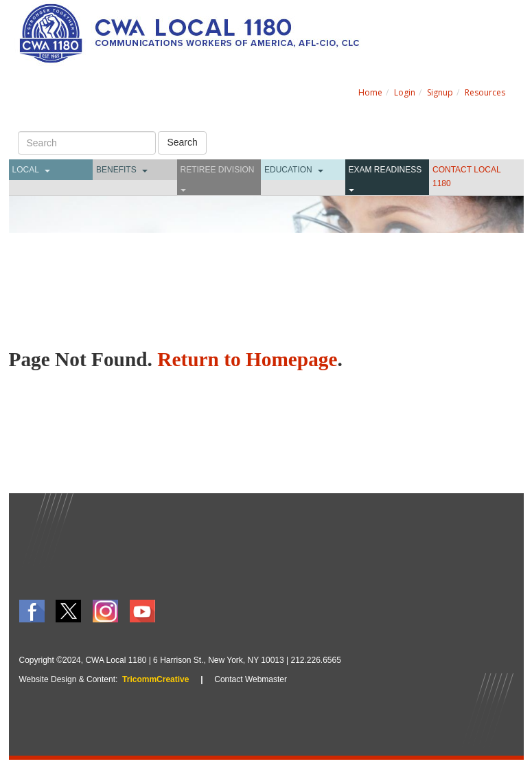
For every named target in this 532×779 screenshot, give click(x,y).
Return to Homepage (247, 359)
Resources (485, 92)
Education (288, 170)
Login (405, 92)
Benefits (116, 170)
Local (26, 170)
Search (182, 142)
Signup (440, 92)
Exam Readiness (385, 170)
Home (370, 92)
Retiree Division (218, 170)
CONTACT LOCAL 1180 (466, 177)
